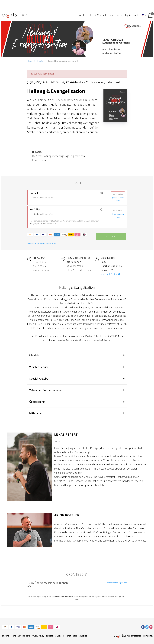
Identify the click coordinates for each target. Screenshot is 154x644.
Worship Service (39, 367)
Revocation (50, 636)
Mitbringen (36, 413)
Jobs (59, 636)
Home (30, 61)
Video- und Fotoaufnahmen (46, 390)
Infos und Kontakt (110, 274)
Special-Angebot (39, 379)
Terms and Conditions (20, 636)
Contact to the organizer (116, 583)
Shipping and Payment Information (42, 243)
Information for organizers (75, 636)
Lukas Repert (66, 434)
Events (40, 61)
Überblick (35, 355)
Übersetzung (37, 402)
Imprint (5, 636)
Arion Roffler (67, 515)
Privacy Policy (38, 636)
